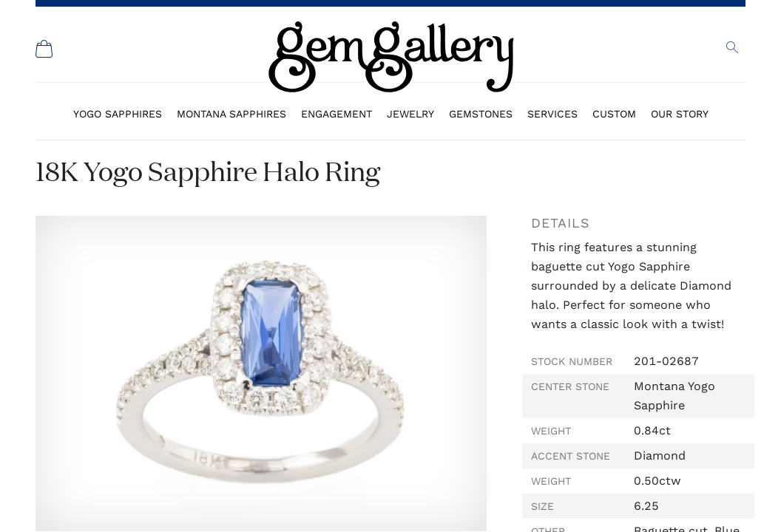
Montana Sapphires (231, 114)
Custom (614, 114)
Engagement (337, 114)
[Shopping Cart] (44, 49)
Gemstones (481, 114)
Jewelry (410, 114)
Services (552, 114)
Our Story (680, 114)
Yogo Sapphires (118, 114)
